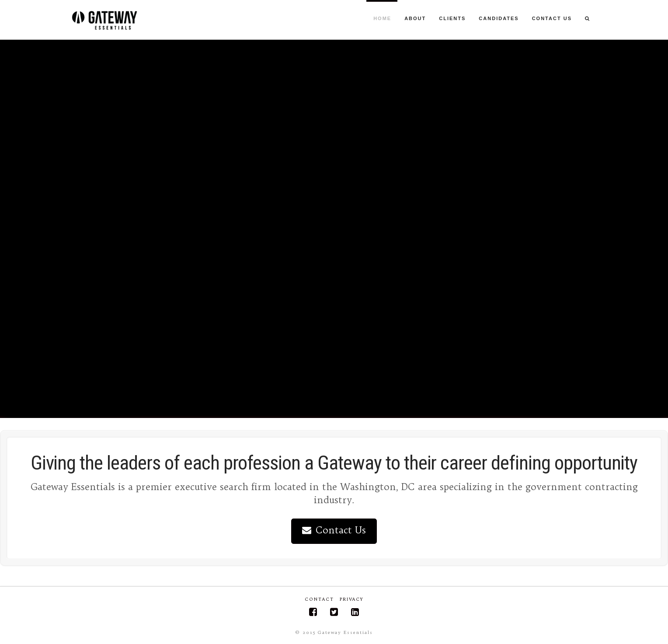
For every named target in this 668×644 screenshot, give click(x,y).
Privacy (351, 599)
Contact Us (334, 530)
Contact (320, 599)
